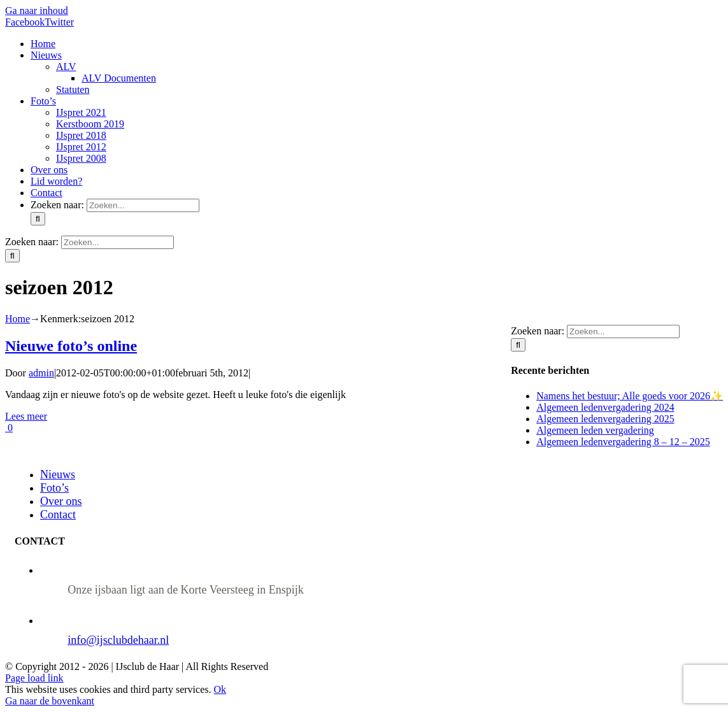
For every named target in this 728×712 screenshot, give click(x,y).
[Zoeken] (38, 219)
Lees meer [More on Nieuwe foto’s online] (26, 416)
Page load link (34, 678)
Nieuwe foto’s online (71, 346)
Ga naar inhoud (37, 11)
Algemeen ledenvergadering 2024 (605, 407)
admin (41, 373)
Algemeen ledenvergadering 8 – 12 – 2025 (623, 442)
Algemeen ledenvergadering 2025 (605, 419)
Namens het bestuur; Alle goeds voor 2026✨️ (630, 396)
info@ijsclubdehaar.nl (118, 640)
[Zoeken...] (143, 205)
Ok (220, 689)
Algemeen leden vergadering (595, 430)
